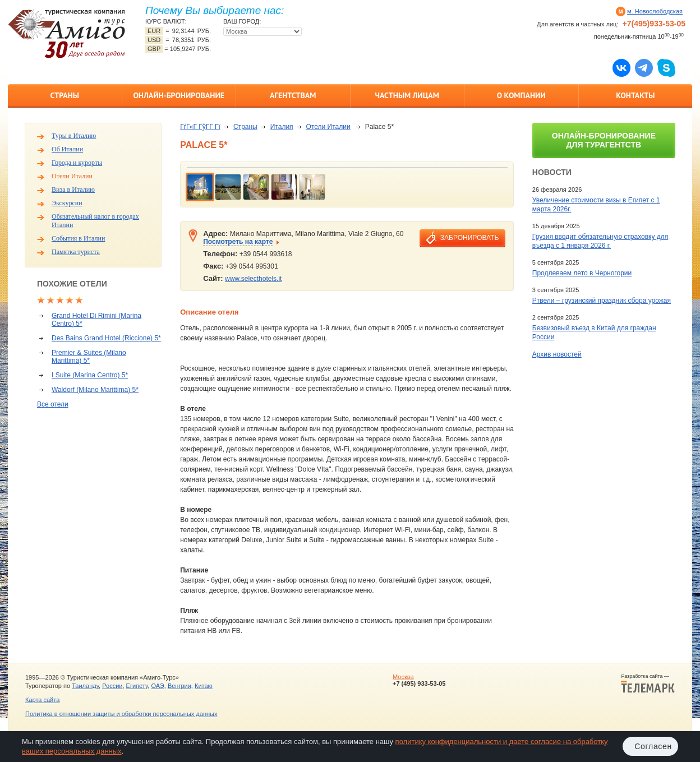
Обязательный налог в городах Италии (95, 221)
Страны (65, 95)
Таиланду (85, 686)
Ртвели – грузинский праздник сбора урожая (602, 301)
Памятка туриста (76, 252)
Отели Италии (72, 176)
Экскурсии (67, 203)
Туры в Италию (74, 136)
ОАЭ (157, 686)
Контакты (635, 95)
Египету (137, 686)
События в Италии (78, 238)
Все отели (53, 404)
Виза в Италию (73, 190)
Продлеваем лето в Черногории (582, 273)
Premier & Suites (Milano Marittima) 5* (89, 357)
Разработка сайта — (648, 684)
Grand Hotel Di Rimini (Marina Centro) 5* (96, 320)
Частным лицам (407, 95)
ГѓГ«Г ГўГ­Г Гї (200, 127)
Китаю (204, 686)
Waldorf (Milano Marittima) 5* (95, 390)
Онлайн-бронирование (179, 95)
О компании (521, 95)
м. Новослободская (655, 11)
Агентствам (293, 95)
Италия (282, 127)
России (112, 686)
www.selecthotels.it (253, 279)
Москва (403, 677)
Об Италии (67, 149)
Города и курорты (77, 163)
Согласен (653, 746)
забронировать (469, 238)
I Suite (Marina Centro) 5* (90, 375)
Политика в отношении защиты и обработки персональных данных (121, 714)
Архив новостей (557, 354)
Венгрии (179, 686)
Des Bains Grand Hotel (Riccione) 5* (106, 338)
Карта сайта (42, 700)
